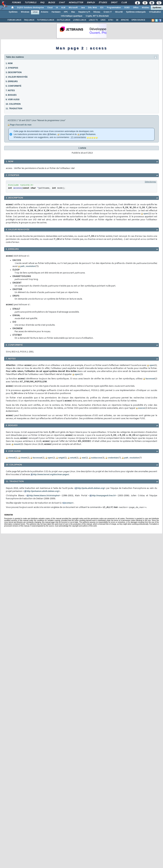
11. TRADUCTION (14, 109)
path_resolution (28, 266)
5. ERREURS (12, 81)
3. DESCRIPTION (14, 72)
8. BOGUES (11, 95)
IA (57, 8)
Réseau (97, 12)
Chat (62, 3)
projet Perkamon (88, 134)
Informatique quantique (72, 16)
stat (83, 458)
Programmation (114, 8)
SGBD (127, 8)
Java (83, 8)
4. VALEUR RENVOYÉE (17, 77)
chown (24, 458)
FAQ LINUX (29, 20)
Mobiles (145, 8)
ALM (63, 8)
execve (141, 408)
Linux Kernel (66, 134)
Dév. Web (92, 8)
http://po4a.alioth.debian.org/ (91, 488)
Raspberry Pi (84, 12)
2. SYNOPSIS (12, 68)
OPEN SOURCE (138, 20)
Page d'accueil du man (21, 125)
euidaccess (97, 458)
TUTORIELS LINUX (46, 20)
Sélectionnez (150, 182)
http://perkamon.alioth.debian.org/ (43, 491)
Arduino (44, 12)
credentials (113, 458)
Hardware (56, 12)
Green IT (108, 12)
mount (17, 444)
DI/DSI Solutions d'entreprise (30, 8)
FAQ (42, 3)
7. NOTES (10, 90)
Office (136, 8)
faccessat (150, 379)
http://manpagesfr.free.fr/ (104, 496)
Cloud (50, 8)
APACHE (125, 20)
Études (103, 3)
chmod (11, 458)
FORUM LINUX (14, 20)
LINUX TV (93, 20)
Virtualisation (155, 12)
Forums (16, 3)
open (146, 214)
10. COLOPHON (13, 104)
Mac (73, 12)
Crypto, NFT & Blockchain (97, 16)
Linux (35, 12)
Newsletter (76, 3)
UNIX (103, 20)
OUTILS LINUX (64, 20)
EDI (102, 8)
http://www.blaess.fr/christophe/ (44, 496)
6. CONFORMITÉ (13, 86)
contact (69, 503)
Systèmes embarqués (136, 12)
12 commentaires (78, 137)
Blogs (51, 3)
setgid (61, 458)
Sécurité (119, 12)
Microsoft (73, 8)
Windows (25, 12)
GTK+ (111, 20)
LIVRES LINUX (80, 20)
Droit (114, 3)
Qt (117, 20)
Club (124, 3)
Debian (53, 134)
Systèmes (157, 8)
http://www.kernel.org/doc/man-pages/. (51, 474)
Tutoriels (30, 3)
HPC (66, 12)
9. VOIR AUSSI (12, 100)
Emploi (91, 3)
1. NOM (9, 63)
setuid (73, 458)
